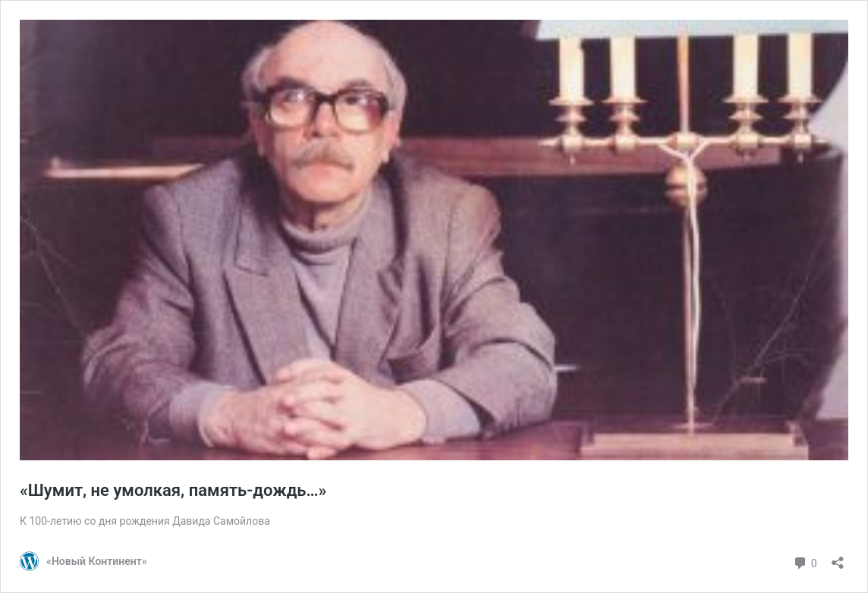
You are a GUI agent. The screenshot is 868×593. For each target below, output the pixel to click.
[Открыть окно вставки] (838, 558)
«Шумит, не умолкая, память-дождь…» (173, 490)
